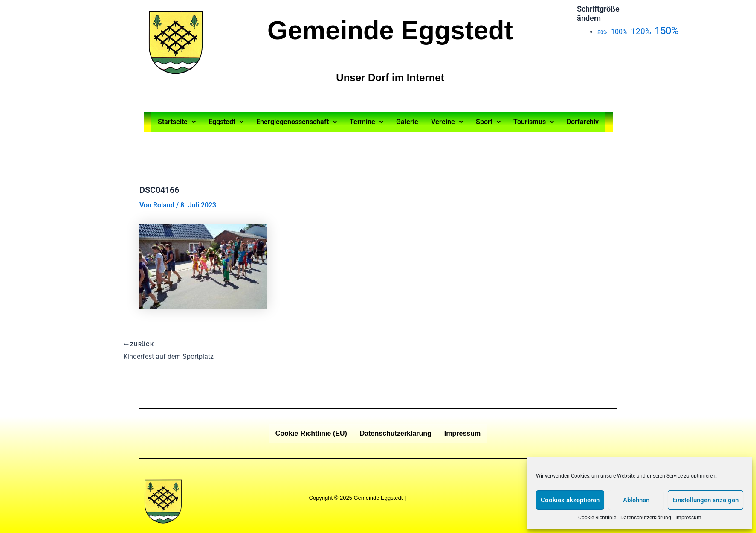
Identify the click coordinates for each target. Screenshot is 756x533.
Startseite (177, 122)
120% (641, 31)
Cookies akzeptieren (570, 500)
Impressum (688, 518)
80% (602, 32)
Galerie (407, 122)
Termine (366, 122)
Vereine (447, 122)
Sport (488, 122)
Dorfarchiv (583, 122)
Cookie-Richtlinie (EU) (311, 433)
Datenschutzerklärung (646, 518)
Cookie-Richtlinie (597, 518)
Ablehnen (636, 500)
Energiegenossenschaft (297, 122)
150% (667, 31)
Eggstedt (226, 122)
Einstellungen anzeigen (705, 500)
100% (619, 32)
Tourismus (534, 122)
